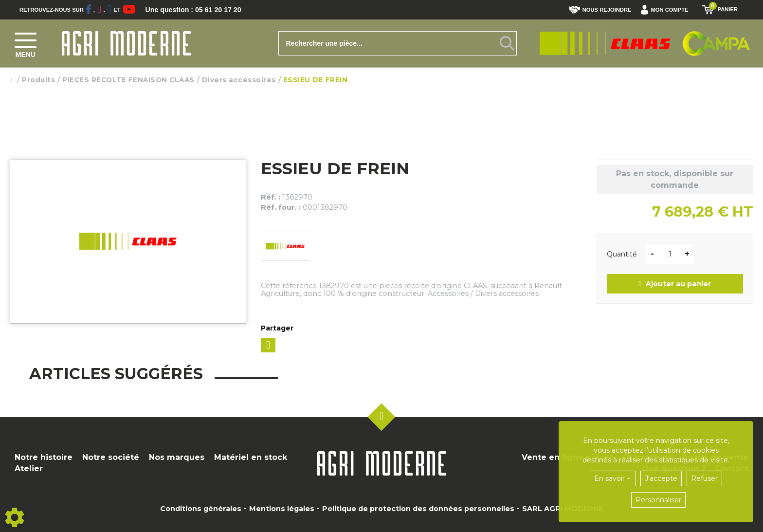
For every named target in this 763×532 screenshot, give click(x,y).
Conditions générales (201, 509)
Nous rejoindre (600, 10)
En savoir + (613, 478)
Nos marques (177, 457)
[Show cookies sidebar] (15, 517)
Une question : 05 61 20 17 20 (200, 10)
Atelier (29, 468)
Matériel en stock (251, 457)
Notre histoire (44, 457)
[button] (667, 10)
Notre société (111, 457)
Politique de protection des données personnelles (418, 509)
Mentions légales (282, 509)
